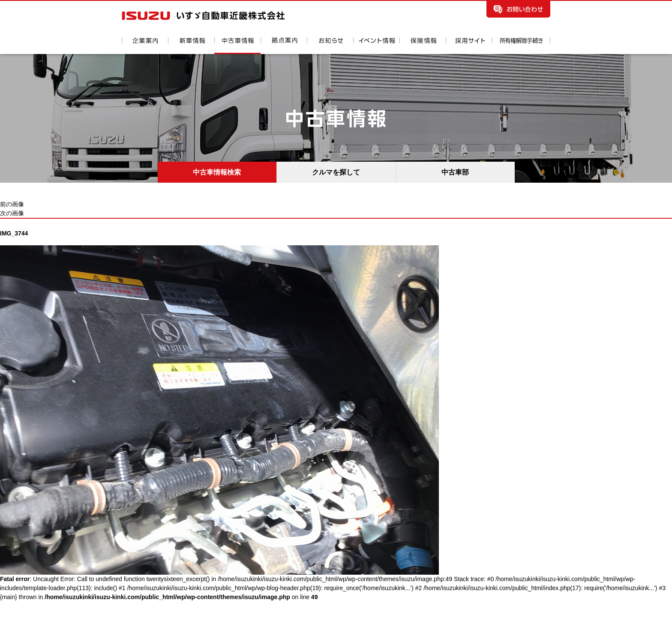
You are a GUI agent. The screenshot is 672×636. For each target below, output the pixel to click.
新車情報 (191, 46)
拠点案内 (284, 46)
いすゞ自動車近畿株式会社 (203, 16)
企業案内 (145, 46)
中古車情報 (237, 46)
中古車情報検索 (217, 172)
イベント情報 (376, 46)
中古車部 (455, 172)
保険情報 (423, 46)
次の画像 (12, 213)
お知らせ (330, 46)
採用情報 (469, 46)
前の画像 (12, 204)
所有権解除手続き (521, 46)
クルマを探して (336, 172)
